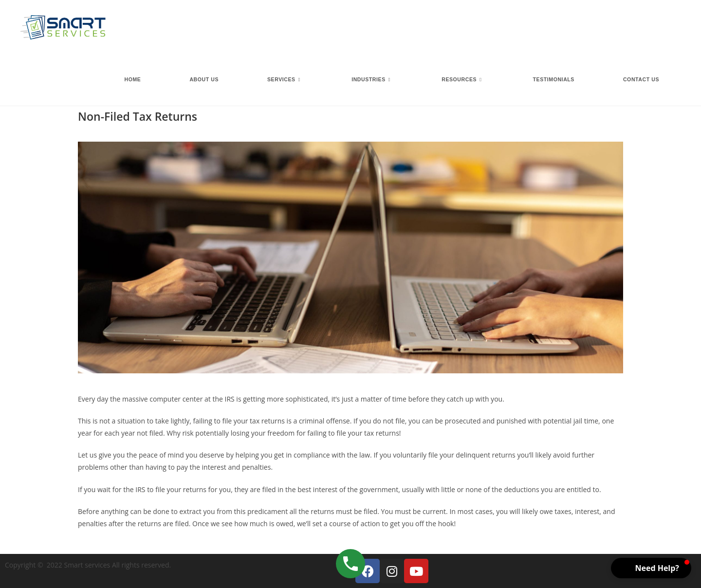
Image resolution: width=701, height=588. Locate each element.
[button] (651, 568)
